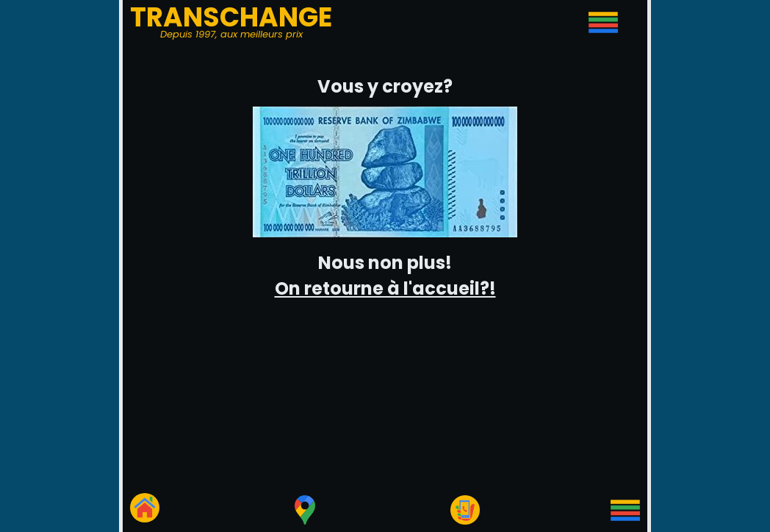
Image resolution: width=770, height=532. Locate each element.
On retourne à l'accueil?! (385, 288)
